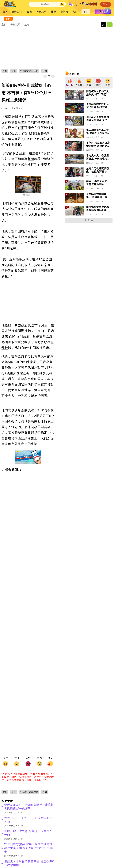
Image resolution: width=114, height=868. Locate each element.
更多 (86, 12)
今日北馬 (41, 12)
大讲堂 (76, 12)
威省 (27, 25)
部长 (50, 122)
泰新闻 (64, 12)
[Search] (45, 4)
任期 (21, 128)
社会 (53, 12)
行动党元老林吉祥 (38, 116)
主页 (4, 25)
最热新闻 (17, 12)
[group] (70, 83)
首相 (8, 122)
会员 (29, 12)
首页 (5, 12)
